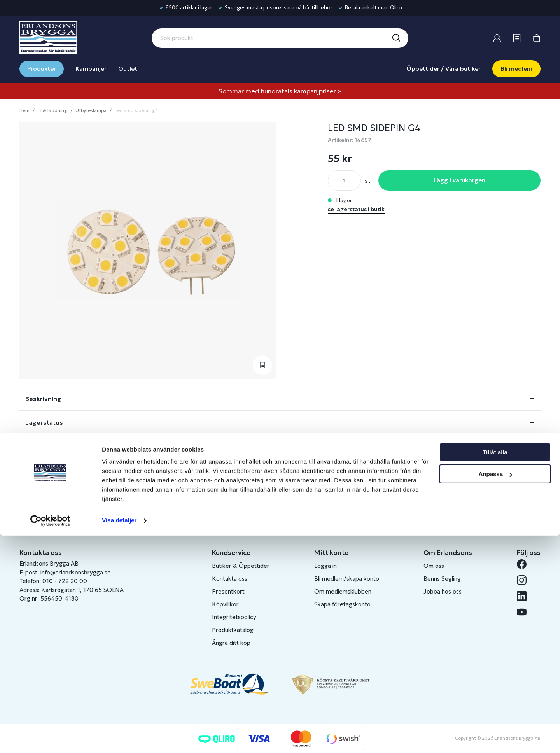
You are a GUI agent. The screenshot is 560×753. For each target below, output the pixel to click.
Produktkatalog (233, 630)
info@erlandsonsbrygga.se (76, 572)
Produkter (42, 69)
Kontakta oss (230, 579)
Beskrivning (43, 399)
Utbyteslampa (91, 110)
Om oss (434, 566)
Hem (24, 110)
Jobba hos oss (443, 591)
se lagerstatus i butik (356, 209)
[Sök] (396, 38)
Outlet (128, 69)
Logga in (325, 566)
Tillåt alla (495, 670)
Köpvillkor (225, 604)
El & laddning (52, 110)
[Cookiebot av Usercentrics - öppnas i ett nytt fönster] (50, 738)
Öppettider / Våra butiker (444, 69)
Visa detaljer (119, 738)
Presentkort (228, 591)
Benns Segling (442, 579)
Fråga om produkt (54, 446)
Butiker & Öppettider (241, 566)
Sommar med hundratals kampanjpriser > (280, 91)
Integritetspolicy (234, 617)
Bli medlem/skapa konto (347, 579)
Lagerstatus (44, 422)
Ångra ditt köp (231, 643)
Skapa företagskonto (342, 604)
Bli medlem (516, 69)
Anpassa (495, 691)
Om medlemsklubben (343, 591)
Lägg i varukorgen (459, 180)
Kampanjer (91, 69)
